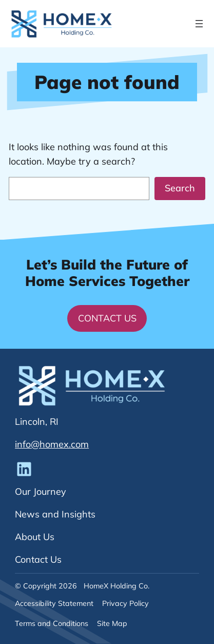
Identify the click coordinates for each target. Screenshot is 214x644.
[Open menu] (199, 24)
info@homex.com (52, 444)
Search (180, 188)
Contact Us (107, 318)
